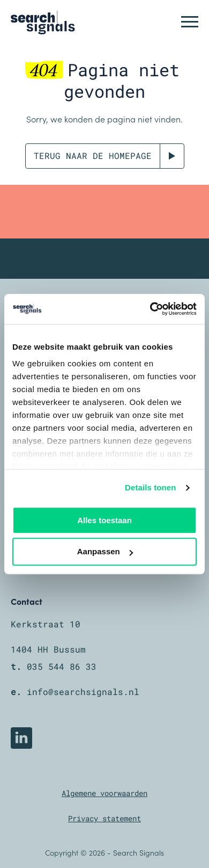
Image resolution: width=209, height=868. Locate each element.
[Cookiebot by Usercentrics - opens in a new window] (150, 309)
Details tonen (150, 487)
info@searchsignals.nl (83, 692)
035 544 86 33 (62, 666)
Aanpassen (105, 552)
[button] (190, 21)
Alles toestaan (104, 520)
